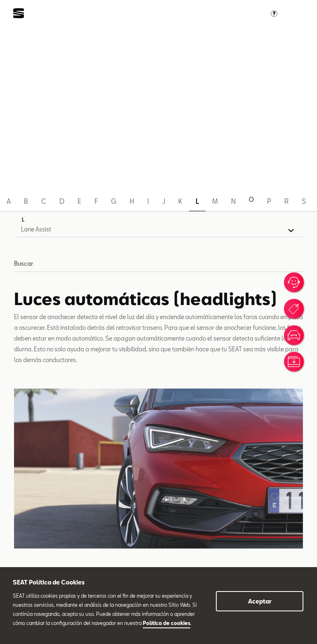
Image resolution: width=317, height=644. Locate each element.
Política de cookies (167, 623)
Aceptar (260, 601)
